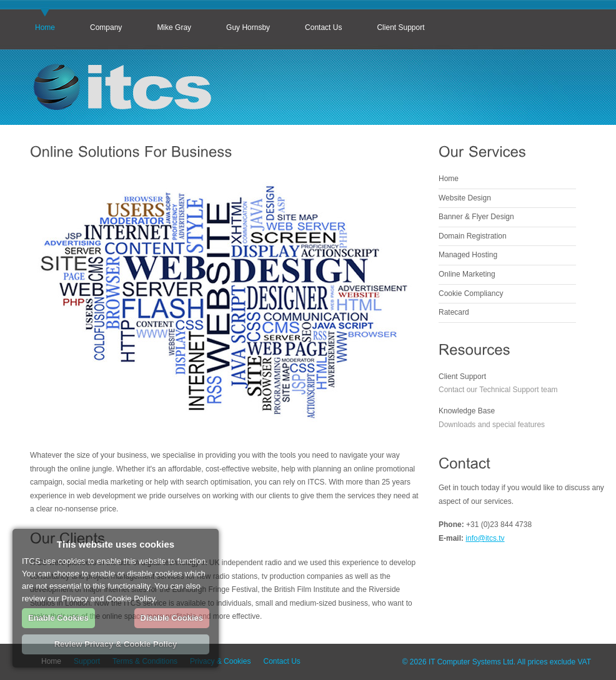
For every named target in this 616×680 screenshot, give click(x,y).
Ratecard (454, 312)
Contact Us (323, 27)
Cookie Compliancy (471, 293)
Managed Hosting (468, 255)
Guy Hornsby (248, 27)
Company (106, 27)
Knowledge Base (467, 411)
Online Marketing (467, 274)
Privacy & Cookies (220, 661)
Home (45, 27)
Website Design (465, 198)
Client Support (400, 27)
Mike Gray (174, 27)
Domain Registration (473, 236)
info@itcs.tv (485, 538)
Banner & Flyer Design (476, 217)
